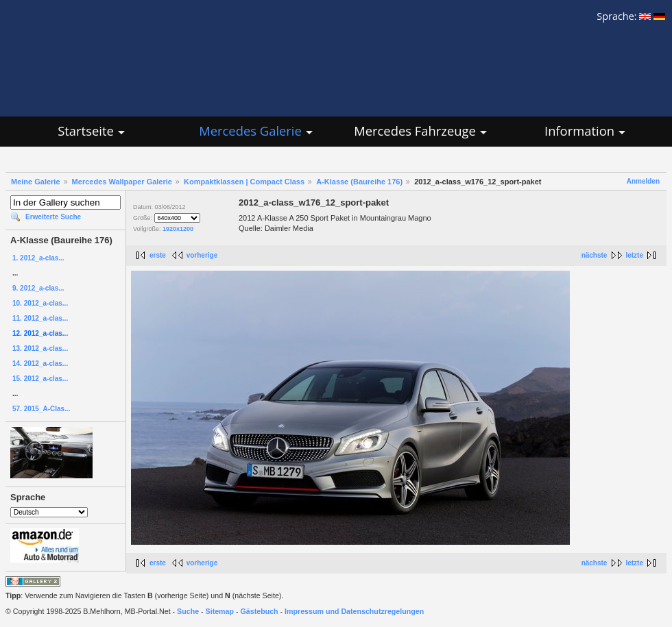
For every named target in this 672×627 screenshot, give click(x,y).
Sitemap (220, 611)
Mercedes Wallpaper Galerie (122, 182)
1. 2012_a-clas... (38, 258)
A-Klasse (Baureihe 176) (359, 182)
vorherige (202, 255)
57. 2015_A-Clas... (41, 409)
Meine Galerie (36, 182)
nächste (595, 255)
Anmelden (643, 181)
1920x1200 (178, 229)
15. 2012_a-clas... (40, 379)
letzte (634, 255)
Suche (188, 611)
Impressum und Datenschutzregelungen (354, 611)
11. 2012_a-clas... (40, 318)
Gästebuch (260, 611)
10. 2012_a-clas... (40, 303)
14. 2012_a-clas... (40, 364)
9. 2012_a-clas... (38, 288)
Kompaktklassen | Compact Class (244, 182)
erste (158, 255)
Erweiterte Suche (53, 217)
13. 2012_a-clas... (40, 348)
